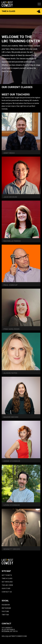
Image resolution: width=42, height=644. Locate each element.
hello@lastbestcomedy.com (14, 636)
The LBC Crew (7, 585)
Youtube (5, 612)
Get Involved (7, 582)
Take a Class (7, 579)
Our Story (6, 589)
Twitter (5, 615)
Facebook (6, 605)
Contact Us (7, 592)
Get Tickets (7, 575)
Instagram (6, 608)
